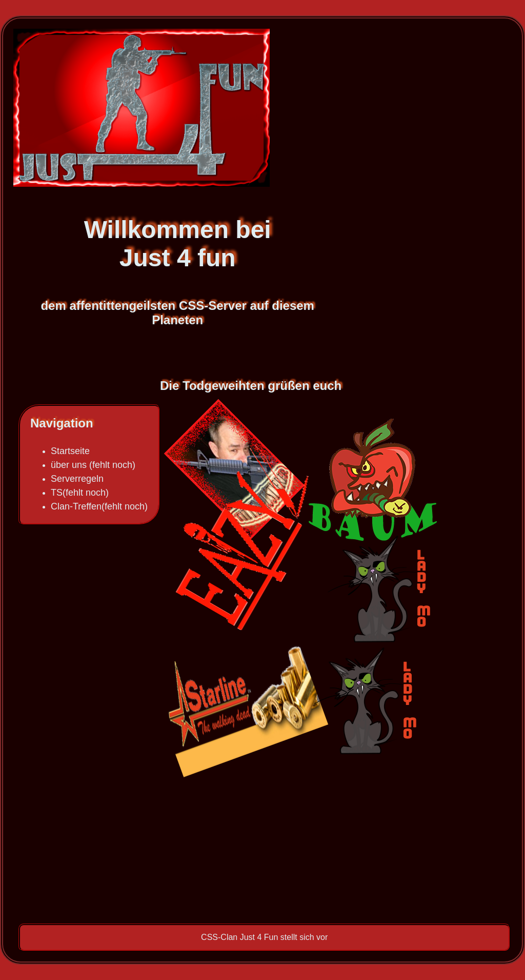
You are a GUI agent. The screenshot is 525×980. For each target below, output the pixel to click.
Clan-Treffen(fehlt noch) (99, 506)
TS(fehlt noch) (80, 493)
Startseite (70, 451)
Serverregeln (77, 479)
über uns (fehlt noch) (93, 465)
